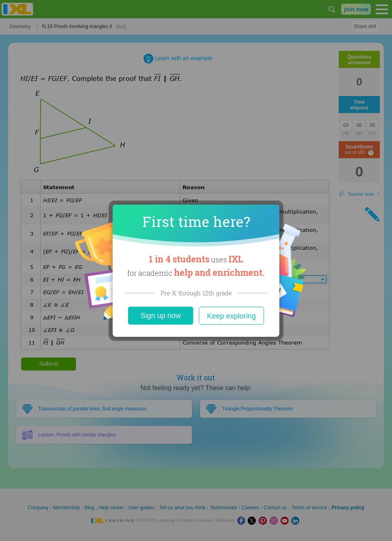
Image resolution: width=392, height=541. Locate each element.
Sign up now (160, 316)
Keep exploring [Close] (231, 316)
